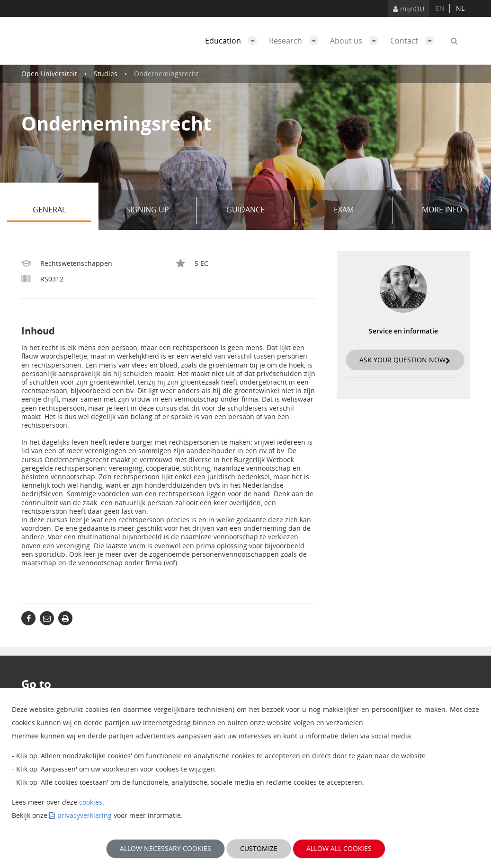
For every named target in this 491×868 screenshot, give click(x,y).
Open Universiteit (49, 74)
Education (233, 41)
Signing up (158, 210)
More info (442, 210)
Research (296, 41)
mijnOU (409, 9)
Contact (415, 41)
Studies (106, 74)
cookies (91, 802)
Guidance (257, 210)
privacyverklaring (85, 815)
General (62, 210)
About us (357, 41)
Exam (360, 210)
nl (460, 8)
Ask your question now (405, 360)
